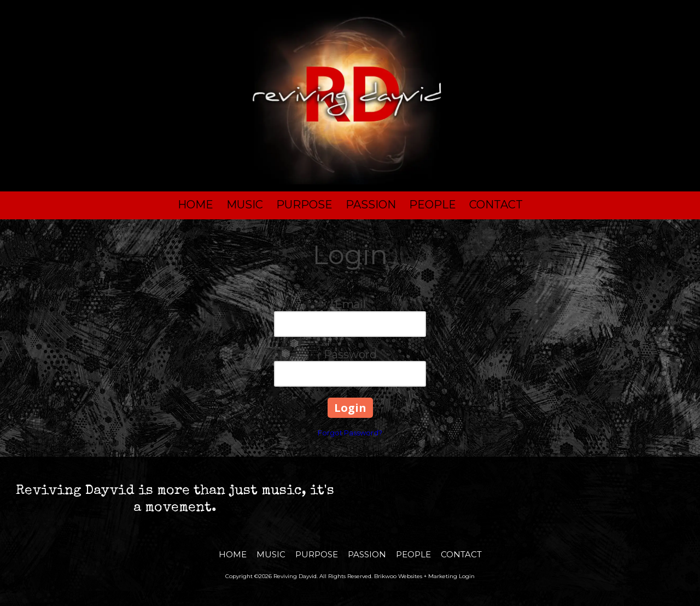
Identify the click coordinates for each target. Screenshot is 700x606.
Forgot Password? (350, 433)
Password (350, 354)
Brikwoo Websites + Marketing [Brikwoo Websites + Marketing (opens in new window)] (416, 576)
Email (350, 304)
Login (467, 576)
